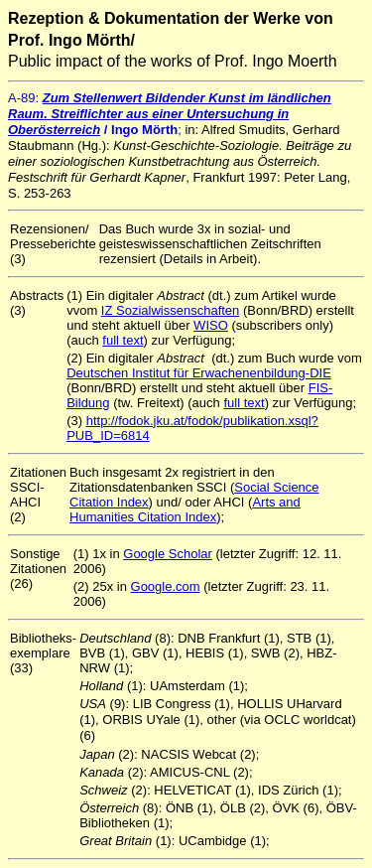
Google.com (166, 586)
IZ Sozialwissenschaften (170, 310)
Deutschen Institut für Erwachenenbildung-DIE (199, 373)
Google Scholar (168, 554)
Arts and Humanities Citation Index (185, 509)
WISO (211, 325)
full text (123, 340)
